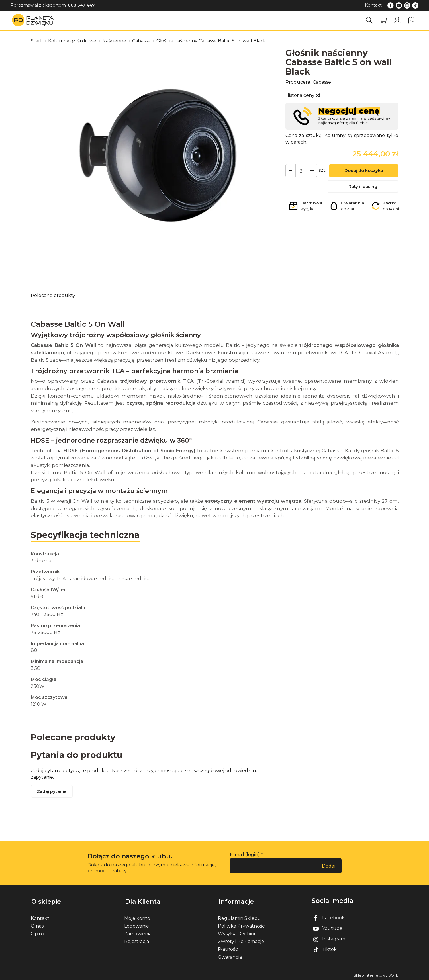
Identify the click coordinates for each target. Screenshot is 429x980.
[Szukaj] (369, 20)
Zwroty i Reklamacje (241, 940)
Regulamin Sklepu (239, 917)
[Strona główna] (34, 20)
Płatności (228, 948)
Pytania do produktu (77, 755)
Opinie (38, 933)
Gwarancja (230, 956)
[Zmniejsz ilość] (311, 171)
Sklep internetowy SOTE (376, 974)
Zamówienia (138, 933)
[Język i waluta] (411, 20)
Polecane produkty (53, 295)
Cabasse (322, 82)
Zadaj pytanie (52, 792)
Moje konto (137, 917)
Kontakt (373, 5)
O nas (37, 925)
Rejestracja (137, 940)
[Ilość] (301, 171)
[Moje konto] (397, 20)
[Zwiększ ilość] (290, 171)
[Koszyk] (383, 20)
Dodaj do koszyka (363, 171)
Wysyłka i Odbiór (237, 933)
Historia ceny (303, 95)
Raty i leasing (363, 187)
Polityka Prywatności (242, 925)
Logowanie (137, 925)
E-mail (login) (245, 855)
